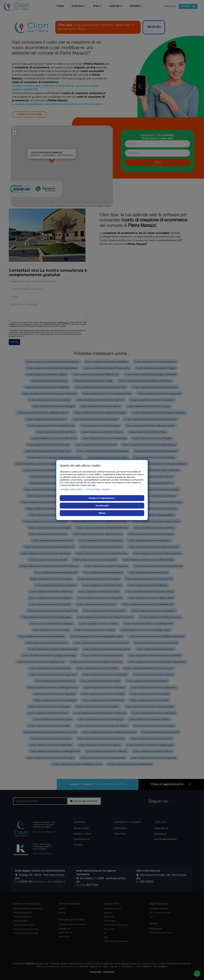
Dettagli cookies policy (72, 489)
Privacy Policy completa (98, 489)
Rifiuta (102, 513)
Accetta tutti (102, 506)
